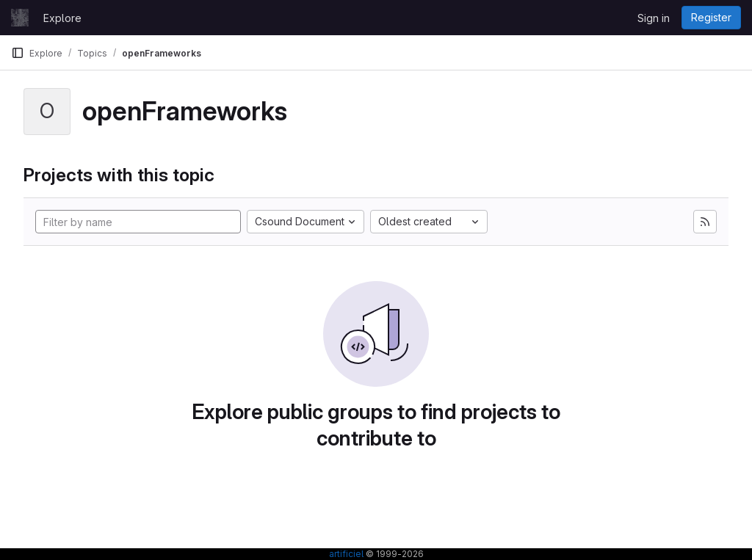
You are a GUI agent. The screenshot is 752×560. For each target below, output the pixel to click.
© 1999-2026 (394, 554)
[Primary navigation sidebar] (18, 53)
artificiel (346, 554)
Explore (62, 18)
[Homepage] (20, 18)
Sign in (654, 18)
